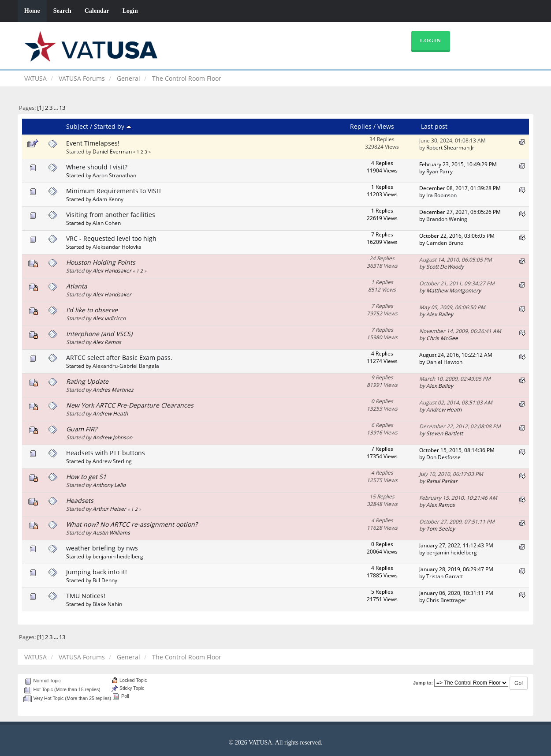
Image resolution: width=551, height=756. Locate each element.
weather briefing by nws (102, 548)
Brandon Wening (447, 219)
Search (62, 11)
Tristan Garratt (445, 576)
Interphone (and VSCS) (99, 334)
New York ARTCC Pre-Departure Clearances (130, 405)
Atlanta (77, 286)
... (56, 108)
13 (62, 108)
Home (32, 11)
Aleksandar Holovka (117, 247)
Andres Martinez (113, 389)
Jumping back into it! (97, 572)
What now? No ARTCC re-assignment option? (132, 524)
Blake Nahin (107, 604)
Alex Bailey (440, 314)
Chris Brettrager (446, 600)
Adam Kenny (108, 199)
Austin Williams (111, 532)
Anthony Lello (109, 485)
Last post (434, 126)
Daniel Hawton (444, 362)
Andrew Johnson (112, 437)
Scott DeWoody (445, 266)
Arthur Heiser (109, 509)
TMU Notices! (86, 596)
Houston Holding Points (101, 262)
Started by (113, 126)
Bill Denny (105, 580)
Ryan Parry (439, 171)
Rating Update (87, 381)
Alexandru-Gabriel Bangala (126, 366)
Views (386, 126)
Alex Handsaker (112, 270)
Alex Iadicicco (109, 318)
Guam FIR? (82, 429)
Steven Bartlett (445, 433)
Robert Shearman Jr (450, 147)
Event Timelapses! (93, 143)
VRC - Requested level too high (111, 238)
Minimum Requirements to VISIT (114, 191)
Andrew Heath (110, 413)
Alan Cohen (107, 223)
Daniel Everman (112, 151)
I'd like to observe (92, 310)
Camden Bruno (445, 243)
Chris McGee (442, 338)
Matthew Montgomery (454, 290)
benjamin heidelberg (118, 556)
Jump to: (423, 683)
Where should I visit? (97, 167)
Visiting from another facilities (111, 215)
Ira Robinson (441, 195)
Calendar (97, 11)
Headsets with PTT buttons (106, 453)
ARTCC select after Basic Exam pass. (119, 357)
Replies (361, 126)
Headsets (80, 500)
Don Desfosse (443, 457)
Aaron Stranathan (114, 175)
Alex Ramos (107, 342)
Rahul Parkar (442, 481)
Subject (77, 126)
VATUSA (35, 78)
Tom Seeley (441, 528)
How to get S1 (86, 477)
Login (130, 11)
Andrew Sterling (112, 461)
